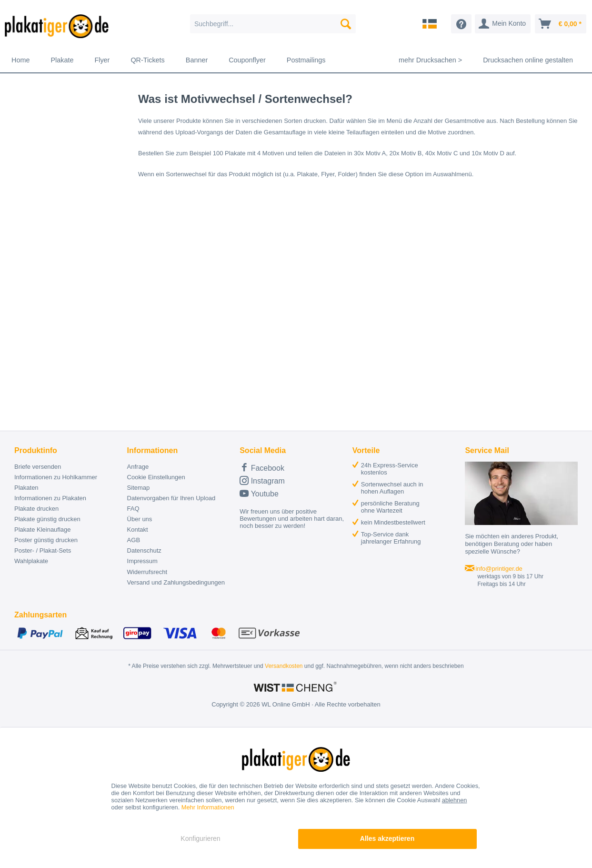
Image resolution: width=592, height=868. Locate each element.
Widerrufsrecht (147, 572)
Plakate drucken (36, 509)
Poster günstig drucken (46, 540)
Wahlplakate (31, 561)
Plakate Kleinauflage (43, 530)
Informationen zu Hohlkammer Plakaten (56, 482)
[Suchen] (346, 24)
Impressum (142, 561)
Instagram (262, 480)
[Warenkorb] (561, 24)
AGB (134, 540)
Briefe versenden (38, 467)
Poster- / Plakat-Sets (43, 550)
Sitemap (139, 488)
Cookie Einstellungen (156, 477)
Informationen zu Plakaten (50, 498)
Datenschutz (144, 550)
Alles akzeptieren (387, 838)
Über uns (140, 519)
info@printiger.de (499, 569)
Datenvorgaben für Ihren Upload (171, 498)
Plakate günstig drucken (47, 519)
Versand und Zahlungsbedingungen (176, 582)
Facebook (262, 467)
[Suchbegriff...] (273, 24)
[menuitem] (273, 24)
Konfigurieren (200, 838)
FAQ (133, 509)
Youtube (259, 493)
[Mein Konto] (503, 24)
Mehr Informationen (208, 807)
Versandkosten (284, 666)
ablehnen (455, 800)
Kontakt (138, 530)
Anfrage (138, 467)
